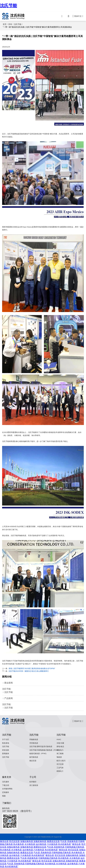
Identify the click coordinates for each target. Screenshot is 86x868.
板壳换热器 (34, 757)
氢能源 (59, 757)
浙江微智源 (34, 785)
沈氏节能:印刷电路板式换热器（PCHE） (45, 750)
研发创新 (6, 750)
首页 (5, 24)
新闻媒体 (6, 754)
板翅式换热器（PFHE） (39, 754)
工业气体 (60, 768)
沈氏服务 (6, 782)
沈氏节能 (8, 6)
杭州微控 (33, 782)
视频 (4, 796)
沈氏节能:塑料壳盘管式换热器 (41, 747)
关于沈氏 (6, 740)
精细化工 (60, 771)
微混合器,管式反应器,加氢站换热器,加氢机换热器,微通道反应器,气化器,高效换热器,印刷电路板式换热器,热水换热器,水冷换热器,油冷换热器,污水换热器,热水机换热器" (43, 847)
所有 (10, 24)
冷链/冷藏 (60, 743)
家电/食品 (60, 747)
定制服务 (6, 792)
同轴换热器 (34, 740)
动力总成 (60, 764)
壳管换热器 (34, 743)
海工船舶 (60, 754)
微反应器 (33, 761)
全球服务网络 (7, 789)
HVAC (59, 740)
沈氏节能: (43, 691)
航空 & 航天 (61, 761)
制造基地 (6, 743)
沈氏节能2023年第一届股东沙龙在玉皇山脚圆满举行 (29, 671)
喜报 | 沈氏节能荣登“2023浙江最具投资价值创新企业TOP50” (32, 668)
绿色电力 (60, 750)
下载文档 (6, 785)
